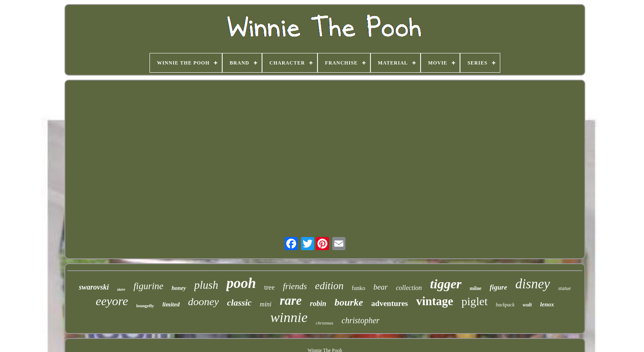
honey (179, 288)
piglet (474, 301)
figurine (148, 286)
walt (527, 305)
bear (381, 287)
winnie (289, 317)
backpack (505, 305)
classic (239, 303)
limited (171, 304)
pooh (241, 283)
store (121, 289)
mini (266, 304)
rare (291, 300)
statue (565, 288)
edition (329, 286)
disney (533, 284)
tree (269, 287)
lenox (547, 304)
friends (295, 286)
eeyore (112, 301)
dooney (204, 302)
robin (318, 304)
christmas (325, 323)
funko (359, 288)
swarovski (94, 287)
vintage (435, 301)
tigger (446, 284)
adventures (390, 303)
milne (476, 288)
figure (498, 287)
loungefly (145, 306)
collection (409, 288)
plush (206, 285)
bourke (348, 302)
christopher (361, 320)
